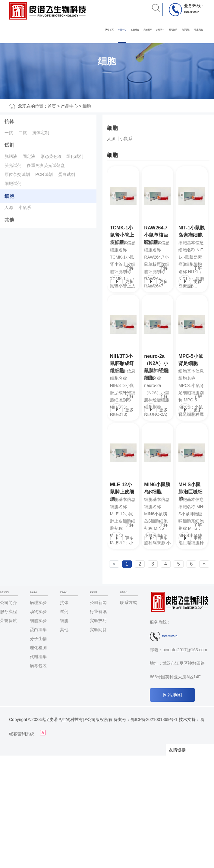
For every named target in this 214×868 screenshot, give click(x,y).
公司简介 (8, 603)
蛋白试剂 (67, 174)
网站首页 (109, 30)
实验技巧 (98, 621)
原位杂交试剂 (17, 174)
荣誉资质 (8, 621)
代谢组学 (38, 657)
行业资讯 (98, 612)
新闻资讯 (173, 30)
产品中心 (122, 30)
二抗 (23, 133)
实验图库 (148, 30)
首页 (52, 106)
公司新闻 (98, 603)
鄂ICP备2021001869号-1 (154, 719)
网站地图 (172, 695)
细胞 (87, 106)
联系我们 (199, 30)
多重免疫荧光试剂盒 (46, 165)
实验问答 (98, 630)
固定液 (29, 156)
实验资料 (160, 30)
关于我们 (186, 30)
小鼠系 (25, 207)
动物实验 (38, 612)
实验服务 (135, 30)
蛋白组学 (38, 630)
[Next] (204, 564)
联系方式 (128, 603)
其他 (9, 220)
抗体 (9, 121)
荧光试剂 (13, 165)
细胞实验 (38, 621)
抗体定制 (41, 133)
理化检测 (38, 648)
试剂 (9, 145)
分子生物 (38, 639)
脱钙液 (11, 156)
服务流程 (8, 612)
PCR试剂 (44, 174)
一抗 (9, 133)
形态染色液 (51, 156)
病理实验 (38, 603)
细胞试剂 (13, 183)
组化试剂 (75, 156)
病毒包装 (38, 666)
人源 (9, 207)
